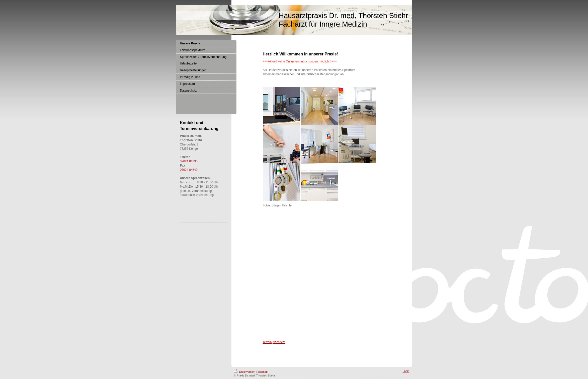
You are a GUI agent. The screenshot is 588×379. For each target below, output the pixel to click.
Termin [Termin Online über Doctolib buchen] (267, 342)
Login (406, 371)
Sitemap (263, 372)
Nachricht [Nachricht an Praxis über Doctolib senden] (279, 342)
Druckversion (245, 372)
